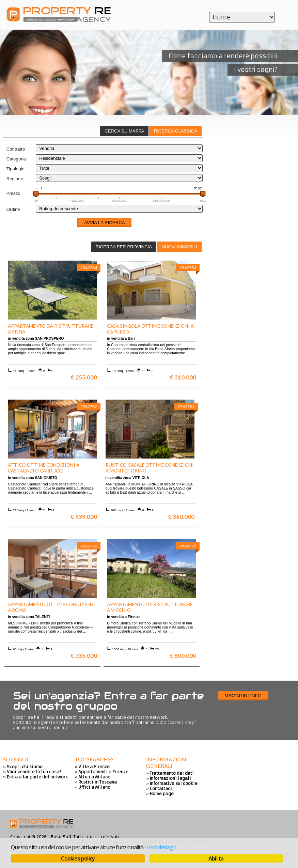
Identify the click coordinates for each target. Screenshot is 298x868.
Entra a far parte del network (37, 777)
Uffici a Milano (94, 787)
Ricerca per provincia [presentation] (124, 247)
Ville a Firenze (94, 767)
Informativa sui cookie (174, 783)
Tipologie (15, 169)
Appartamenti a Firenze (103, 772)
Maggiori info (243, 696)
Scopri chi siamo (25, 767)
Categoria (16, 159)
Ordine (13, 209)
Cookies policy (78, 858)
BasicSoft (61, 837)
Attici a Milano (94, 777)
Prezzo (13, 193)
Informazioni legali (170, 778)
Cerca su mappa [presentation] (124, 131)
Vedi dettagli (161, 847)
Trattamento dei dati (172, 773)
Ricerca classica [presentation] (176, 131)
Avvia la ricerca (104, 223)
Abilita (216, 858)
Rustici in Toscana (98, 782)
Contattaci (161, 788)
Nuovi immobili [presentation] (179, 247)
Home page (162, 794)
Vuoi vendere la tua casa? (34, 772)
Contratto (16, 149)
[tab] (175, 131)
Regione (15, 179)
